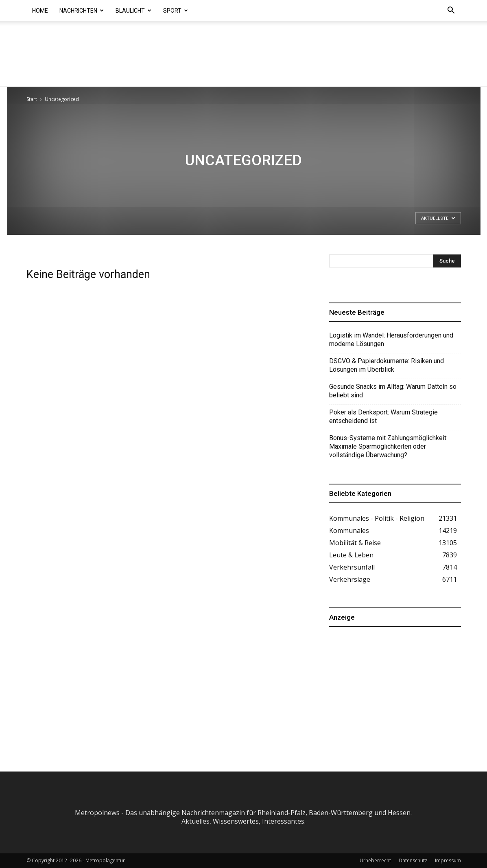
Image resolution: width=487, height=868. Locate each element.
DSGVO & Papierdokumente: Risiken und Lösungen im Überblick (387, 365)
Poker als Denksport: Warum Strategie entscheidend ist (383, 416)
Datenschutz (413, 860)
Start (32, 99)
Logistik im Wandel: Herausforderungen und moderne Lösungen (391, 340)
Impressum (448, 860)
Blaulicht (133, 11)
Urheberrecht (375, 860)
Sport (176, 11)
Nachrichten (82, 11)
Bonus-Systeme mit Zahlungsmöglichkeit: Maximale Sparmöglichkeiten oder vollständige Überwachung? (388, 446)
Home (40, 11)
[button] (451, 11)
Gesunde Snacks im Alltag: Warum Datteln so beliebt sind (393, 391)
